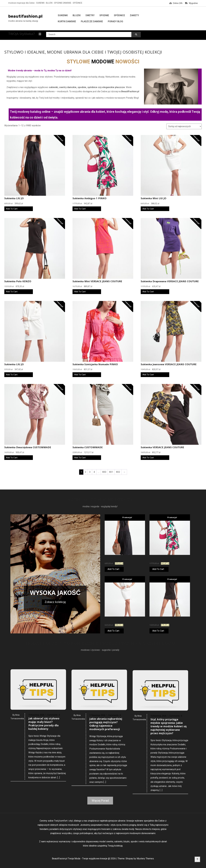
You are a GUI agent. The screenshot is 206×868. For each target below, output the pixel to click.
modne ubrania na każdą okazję (23, 21)
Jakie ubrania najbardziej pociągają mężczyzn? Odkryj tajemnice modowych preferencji (106, 810)
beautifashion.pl (25, 16)
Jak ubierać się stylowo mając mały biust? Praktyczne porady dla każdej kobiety (44, 807)
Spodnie (104, 15)
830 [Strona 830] (104, 472)
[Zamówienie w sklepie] (184, 126)
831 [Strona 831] (111, 472)
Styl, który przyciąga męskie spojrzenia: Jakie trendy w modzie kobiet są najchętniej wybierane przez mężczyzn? (169, 818)
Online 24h (176, 3)
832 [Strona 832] (118, 472)
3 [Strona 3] (90, 472)
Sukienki (63, 15)
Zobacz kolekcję (55, 602)
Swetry (90, 15)
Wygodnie (191, 3)
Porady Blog (115, 21)
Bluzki (77, 15)
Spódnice (119, 15)
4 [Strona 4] (94, 472)
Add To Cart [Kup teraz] (12, 209)
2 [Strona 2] (86, 472)
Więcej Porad (100, 801)
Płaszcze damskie (92, 21)
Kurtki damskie (67, 21)
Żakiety (134, 15)
